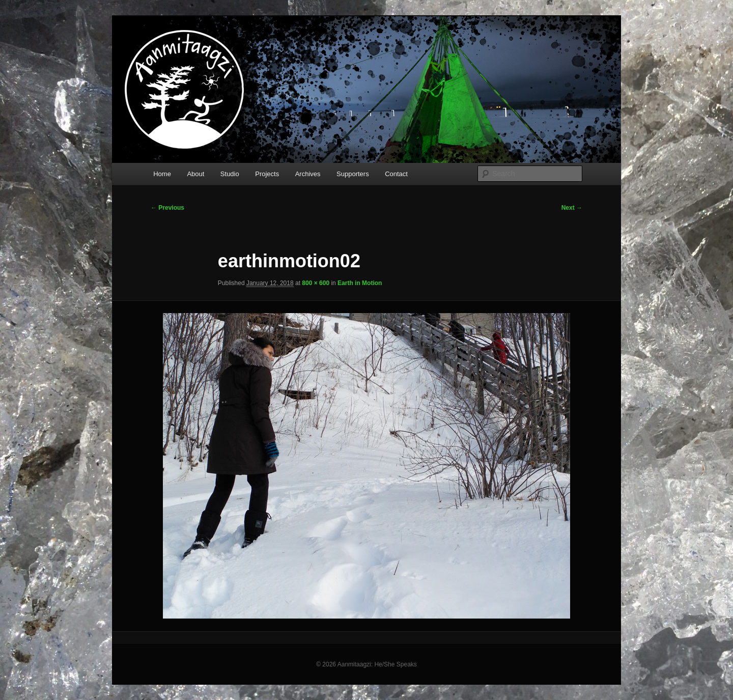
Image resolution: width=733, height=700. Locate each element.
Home (162, 174)
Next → (572, 208)
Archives (308, 174)
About (195, 174)
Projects (267, 174)
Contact (396, 174)
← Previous (167, 208)
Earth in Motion (360, 283)
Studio (230, 174)
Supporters (353, 174)
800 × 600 (316, 283)
